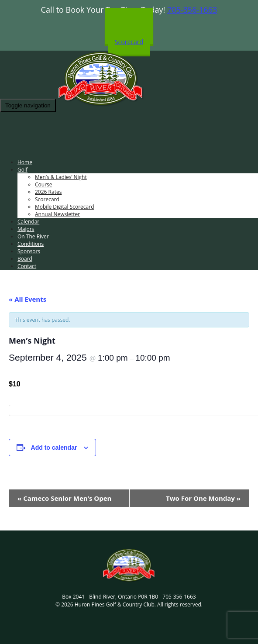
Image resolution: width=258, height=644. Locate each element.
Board (25, 259)
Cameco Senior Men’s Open (64, 498)
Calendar (28, 222)
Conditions (31, 244)
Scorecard (129, 42)
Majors (26, 229)
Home (25, 162)
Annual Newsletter (57, 214)
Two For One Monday (203, 498)
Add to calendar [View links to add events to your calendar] (54, 448)
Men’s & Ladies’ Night (61, 177)
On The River (33, 236)
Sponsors (29, 251)
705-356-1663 (192, 10)
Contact (27, 266)
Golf (22, 170)
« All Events (28, 299)
